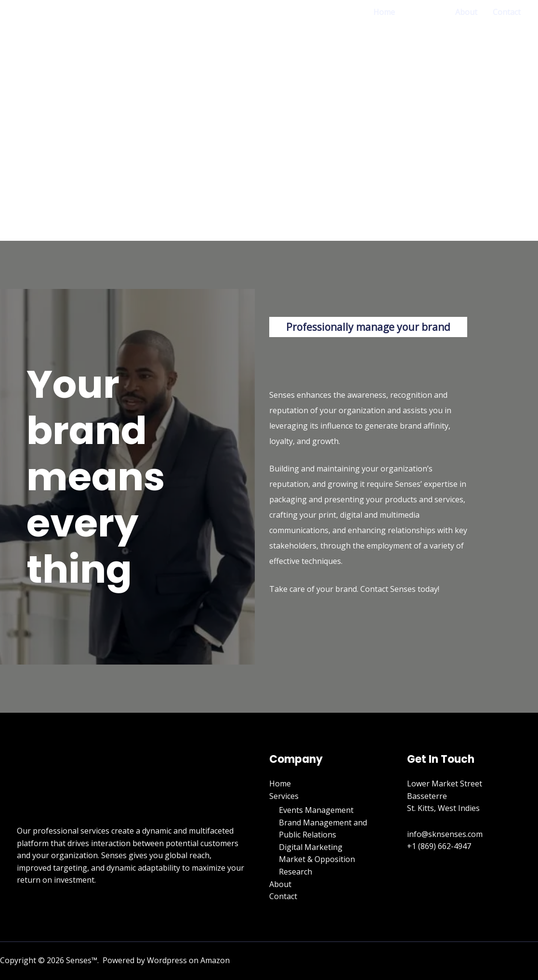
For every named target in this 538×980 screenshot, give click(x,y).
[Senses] (53, 106)
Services (425, 12)
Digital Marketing (311, 847)
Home (384, 12)
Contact (507, 12)
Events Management (316, 810)
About (466, 12)
